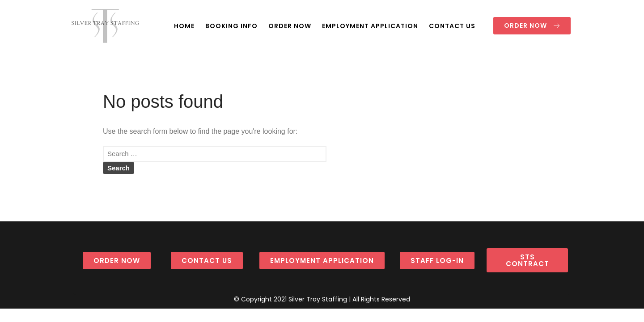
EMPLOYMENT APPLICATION (370, 26)
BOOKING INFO (231, 26)
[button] (532, 26)
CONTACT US (452, 26)
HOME (184, 26)
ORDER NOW (290, 26)
